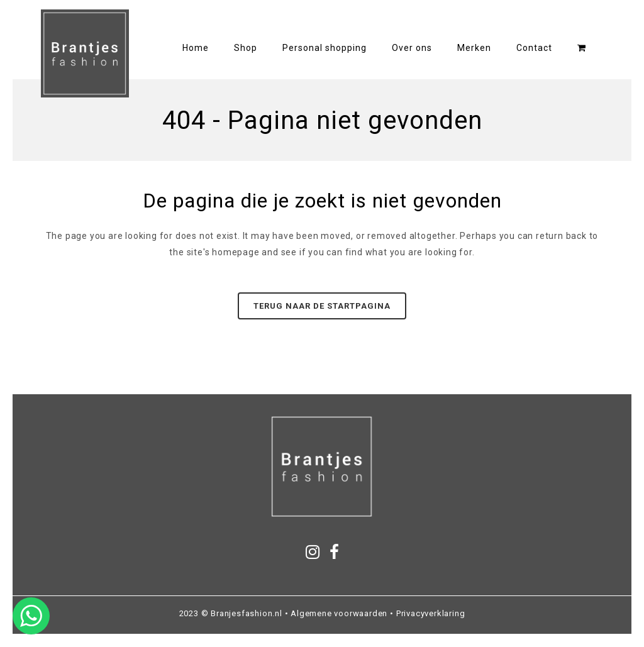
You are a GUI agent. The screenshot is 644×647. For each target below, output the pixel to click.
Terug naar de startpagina (322, 306)
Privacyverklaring (431, 613)
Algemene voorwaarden (339, 613)
